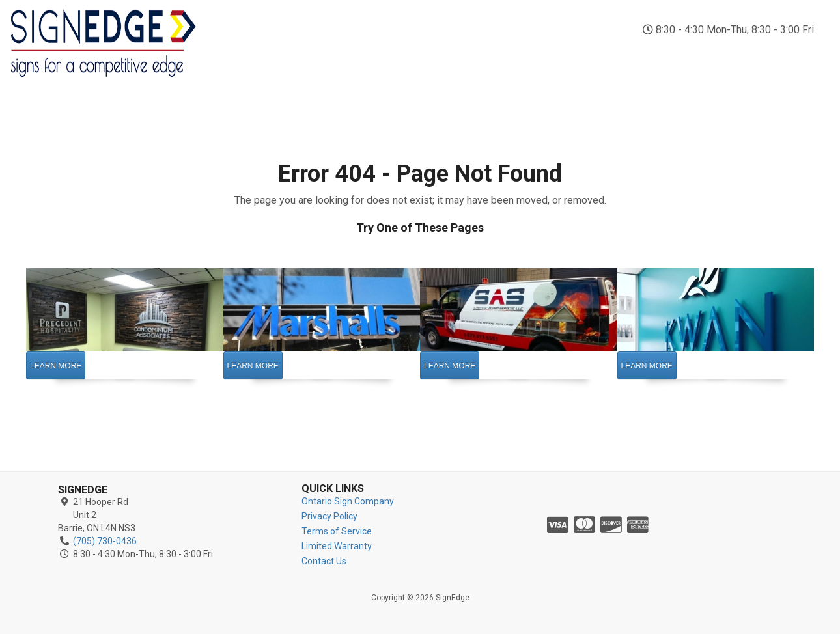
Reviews (738, 51)
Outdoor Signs (392, 57)
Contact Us (804, 57)
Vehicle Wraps (465, 57)
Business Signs (599, 57)
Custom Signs (671, 57)
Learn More (56, 366)
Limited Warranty (337, 546)
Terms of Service (337, 531)
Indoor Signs (321, 57)
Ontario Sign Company (348, 501)
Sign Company (253, 57)
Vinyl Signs (532, 57)
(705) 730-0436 (742, 13)
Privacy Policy (329, 516)
